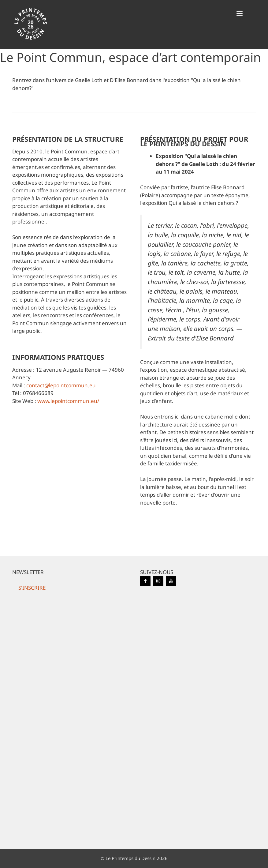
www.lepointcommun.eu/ (68, 401)
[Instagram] (158, 581)
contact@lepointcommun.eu (61, 385)
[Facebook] (145, 581)
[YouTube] (171, 581)
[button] (240, 14)
